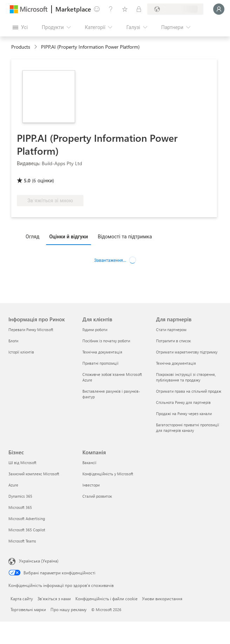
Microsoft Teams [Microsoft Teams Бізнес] (22, 541)
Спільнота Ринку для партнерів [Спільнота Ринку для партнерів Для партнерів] (183, 402)
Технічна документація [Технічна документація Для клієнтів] (102, 352)
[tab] (34, 236)
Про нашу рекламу (69, 609)
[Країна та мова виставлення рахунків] (175, 9)
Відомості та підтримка (125, 236)
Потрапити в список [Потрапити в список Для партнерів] (173, 341)
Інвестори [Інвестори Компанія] (91, 485)
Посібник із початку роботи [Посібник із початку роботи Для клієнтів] (106, 341)
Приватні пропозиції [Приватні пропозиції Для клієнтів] (100, 363)
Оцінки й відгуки (68, 236)
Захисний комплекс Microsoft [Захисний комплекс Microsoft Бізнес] (34, 474)
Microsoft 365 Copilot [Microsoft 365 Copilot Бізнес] (27, 530)
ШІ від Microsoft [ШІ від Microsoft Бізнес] (22, 463)
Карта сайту (22, 598)
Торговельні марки (28, 609)
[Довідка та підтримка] (111, 9)
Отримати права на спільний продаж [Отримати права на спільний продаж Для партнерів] (189, 391)
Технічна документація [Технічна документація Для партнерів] (176, 363)
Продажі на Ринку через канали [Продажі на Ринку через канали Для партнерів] (184, 414)
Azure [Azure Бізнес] (13, 485)
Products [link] (21, 47)
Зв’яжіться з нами (54, 598)
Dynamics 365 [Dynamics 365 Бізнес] (20, 496)
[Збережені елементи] (125, 9)
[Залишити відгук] (97, 9)
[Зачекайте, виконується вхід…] (219, 9)
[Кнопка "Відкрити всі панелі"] (20, 27)
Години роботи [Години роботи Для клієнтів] (95, 330)
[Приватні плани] (139, 9)
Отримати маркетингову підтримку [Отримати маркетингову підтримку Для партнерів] (187, 352)
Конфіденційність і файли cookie (106, 598)
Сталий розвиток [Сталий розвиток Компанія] (97, 496)
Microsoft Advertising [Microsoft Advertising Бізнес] (27, 519)
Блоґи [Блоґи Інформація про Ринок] (13, 341)
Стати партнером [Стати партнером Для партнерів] (171, 330)
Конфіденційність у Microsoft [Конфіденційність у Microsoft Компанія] (108, 474)
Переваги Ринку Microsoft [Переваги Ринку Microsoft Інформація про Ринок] (31, 330)
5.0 (27, 180)
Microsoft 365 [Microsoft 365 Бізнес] (20, 507)
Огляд (32, 236)
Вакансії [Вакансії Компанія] (89, 463)
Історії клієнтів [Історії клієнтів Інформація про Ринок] (21, 352)
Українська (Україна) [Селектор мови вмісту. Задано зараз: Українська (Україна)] (39, 561)
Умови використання (162, 598)
